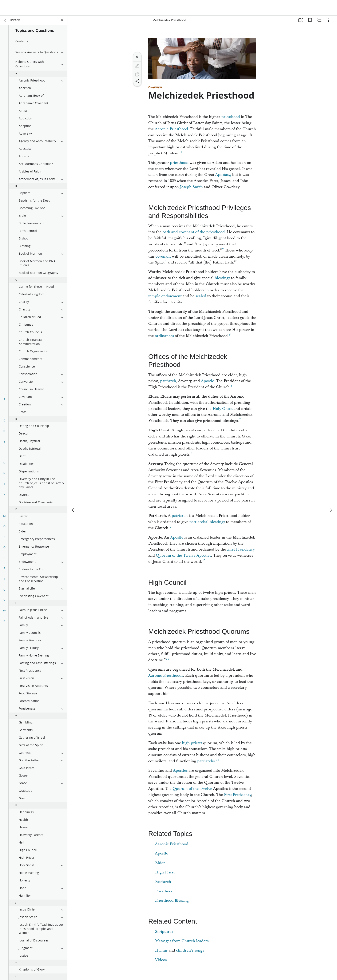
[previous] (73, 494)
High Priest (165, 872)
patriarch (168, 381)
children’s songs (190, 950)
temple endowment (165, 296)
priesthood (231, 117)
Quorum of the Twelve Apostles (183, 556)
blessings (222, 278)
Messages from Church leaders (182, 941)
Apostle (207, 381)
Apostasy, (223, 175)
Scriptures (164, 932)
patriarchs (206, 761)
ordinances (164, 336)
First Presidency (241, 549)
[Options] (329, 20)
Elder (160, 863)
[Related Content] (319, 20)
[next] (331, 494)
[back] (5, 20)
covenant (163, 256)
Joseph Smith (191, 187)
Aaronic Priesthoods (166, 676)
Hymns (161, 950)
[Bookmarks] (310, 20)
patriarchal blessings (207, 522)
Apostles (180, 771)
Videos (161, 960)
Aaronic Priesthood (171, 129)
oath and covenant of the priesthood (194, 232)
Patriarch (163, 882)
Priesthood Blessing (172, 900)
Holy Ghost (223, 409)
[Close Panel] (62, 20)
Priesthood (164, 891)
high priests (192, 743)
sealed (201, 296)
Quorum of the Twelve (193, 789)
